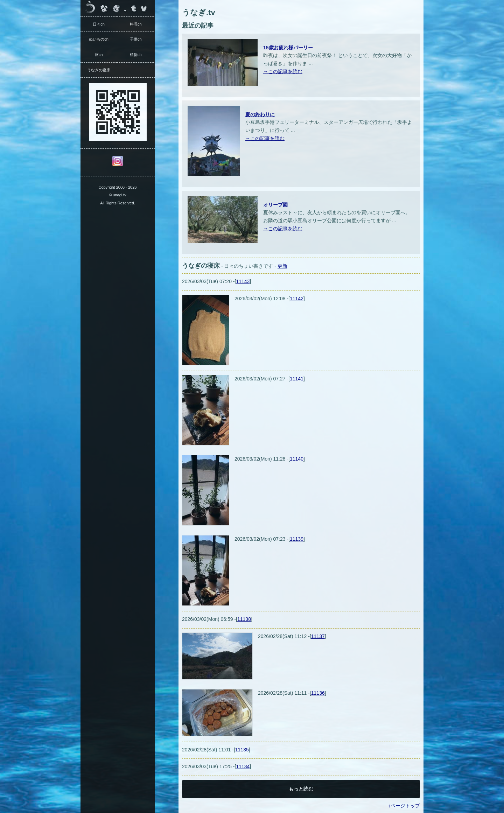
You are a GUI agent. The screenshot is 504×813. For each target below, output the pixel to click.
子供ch (136, 39)
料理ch (136, 24)
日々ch (99, 24)
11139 (297, 539)
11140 (297, 459)
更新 (282, 266)
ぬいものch (99, 39)
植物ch (136, 55)
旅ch (99, 55)
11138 (244, 619)
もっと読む (301, 789)
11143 (243, 281)
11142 (297, 299)
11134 (243, 766)
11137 (318, 636)
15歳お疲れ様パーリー (288, 48)
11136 (318, 693)
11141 (297, 379)
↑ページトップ (404, 806)
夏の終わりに (260, 114)
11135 (242, 750)
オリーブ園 (275, 205)
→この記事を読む (283, 71)
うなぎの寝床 (99, 70)
